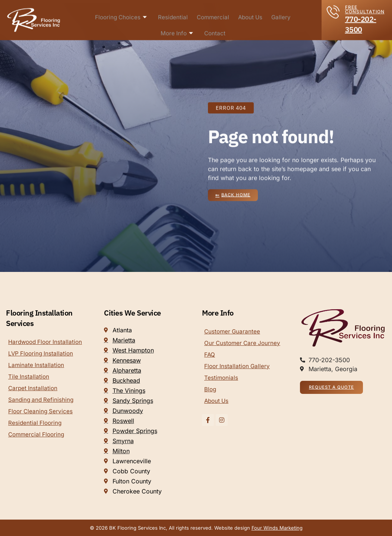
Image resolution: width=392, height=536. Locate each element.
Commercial (213, 15)
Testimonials (222, 379)
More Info (177, 32)
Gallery (281, 15)
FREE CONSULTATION (365, 7)
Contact (214, 32)
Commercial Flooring (38, 438)
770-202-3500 (361, 22)
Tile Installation (29, 378)
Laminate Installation (37, 366)
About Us (251, 15)
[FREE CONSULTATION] (333, 9)
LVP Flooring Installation (42, 354)
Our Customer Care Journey (244, 344)
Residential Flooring (36, 426)
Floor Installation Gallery (238, 367)
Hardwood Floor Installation (47, 342)
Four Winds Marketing (277, 528)
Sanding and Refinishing (42, 402)
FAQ (210, 355)
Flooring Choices (122, 15)
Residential (174, 15)
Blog (211, 391)
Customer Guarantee (233, 332)
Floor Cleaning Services (42, 414)
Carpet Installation (34, 390)
